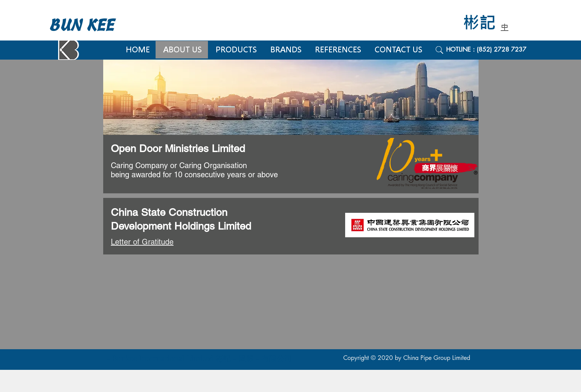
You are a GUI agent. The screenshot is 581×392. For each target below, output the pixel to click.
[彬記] (485, 23)
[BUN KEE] (90, 25)
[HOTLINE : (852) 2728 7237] (495, 50)
